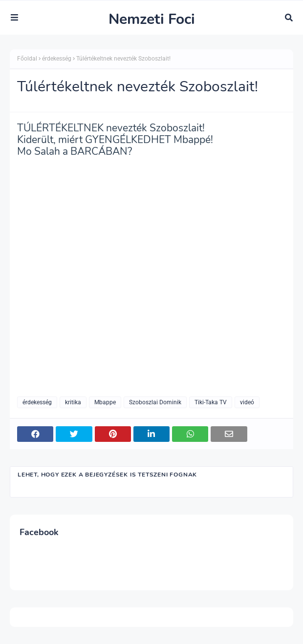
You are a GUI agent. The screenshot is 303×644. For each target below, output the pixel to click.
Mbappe (105, 402)
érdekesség (57, 59)
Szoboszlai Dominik (155, 402)
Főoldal (27, 59)
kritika (73, 402)
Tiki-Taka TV (211, 402)
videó (247, 402)
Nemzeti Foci (152, 19)
